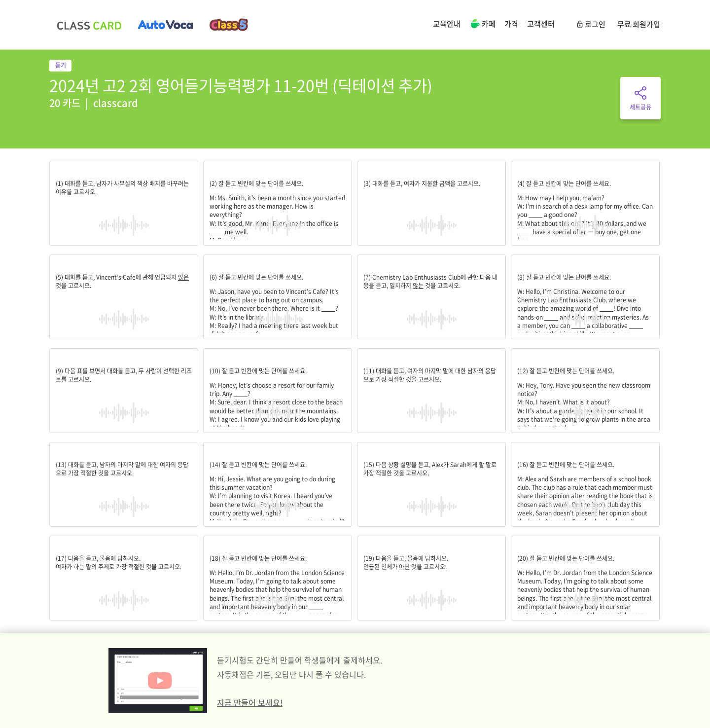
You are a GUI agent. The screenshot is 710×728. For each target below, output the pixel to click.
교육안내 (447, 24)
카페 (482, 25)
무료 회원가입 (639, 24)
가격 (511, 24)
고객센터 (541, 24)
